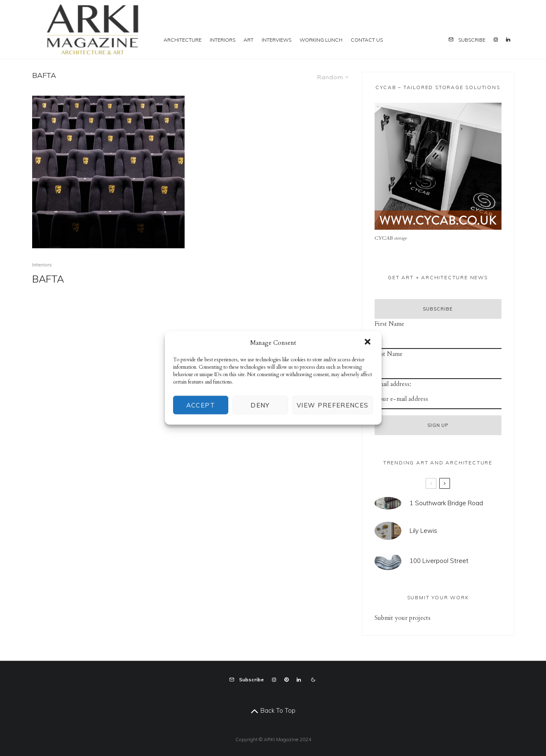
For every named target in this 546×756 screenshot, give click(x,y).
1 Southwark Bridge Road (446, 503)
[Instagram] (496, 29)
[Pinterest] (286, 680)
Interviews (277, 40)
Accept (201, 405)
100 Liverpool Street (439, 562)
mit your (396, 618)
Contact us (367, 40)
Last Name (389, 354)
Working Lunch (321, 40)
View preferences (333, 405)
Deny (260, 405)
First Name (389, 324)
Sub (380, 618)
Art (248, 40)
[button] (368, 342)
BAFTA (48, 279)
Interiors (223, 40)
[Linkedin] (508, 29)
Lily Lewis (423, 531)
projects (419, 618)
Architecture (183, 40)
